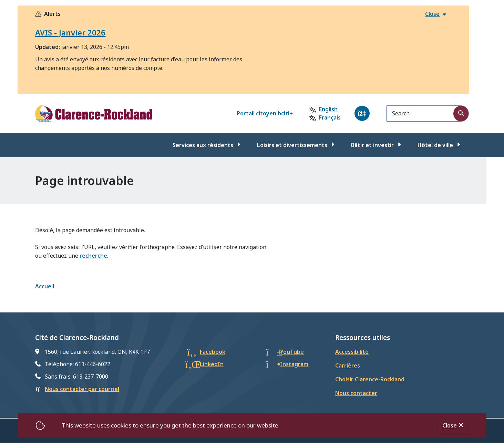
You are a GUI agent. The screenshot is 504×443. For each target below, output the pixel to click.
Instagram (294, 364)
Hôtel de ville (435, 145)
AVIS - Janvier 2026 (70, 32)
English (328, 109)
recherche (93, 256)
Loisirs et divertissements (292, 145)
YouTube (292, 352)
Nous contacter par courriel (82, 389)
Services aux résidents (203, 145)
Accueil (45, 286)
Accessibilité (352, 352)
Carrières (348, 365)
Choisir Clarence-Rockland (370, 379)
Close (450, 425)
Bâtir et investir (372, 145)
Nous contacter (356, 393)
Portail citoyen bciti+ (265, 113)
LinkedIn (212, 364)
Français (330, 117)
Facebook (213, 352)
